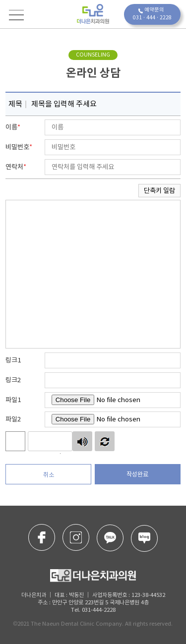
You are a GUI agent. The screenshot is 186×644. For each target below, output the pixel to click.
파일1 (13, 400)
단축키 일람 (159, 191)
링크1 (13, 360)
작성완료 (137, 474)
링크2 (13, 380)
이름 (13, 127)
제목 (14, 102)
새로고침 (105, 441)
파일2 (13, 419)
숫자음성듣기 (82, 441)
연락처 (16, 167)
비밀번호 (19, 147)
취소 (49, 475)
